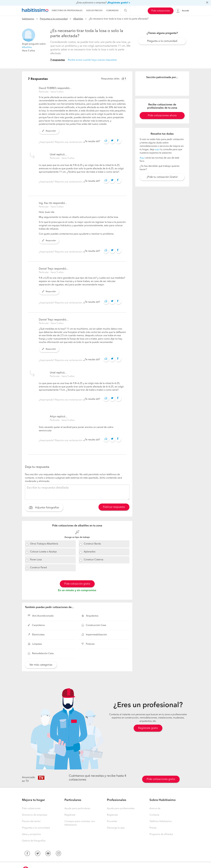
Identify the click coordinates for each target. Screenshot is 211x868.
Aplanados (90, 552)
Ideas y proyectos (31, 834)
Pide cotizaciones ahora (162, 116)
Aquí (142, 158)
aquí (157, 150)
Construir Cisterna (94, 560)
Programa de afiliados (161, 834)
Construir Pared (38, 568)
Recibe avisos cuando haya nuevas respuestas (92, 60)
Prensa (153, 828)
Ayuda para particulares (77, 809)
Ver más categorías (41, 665)
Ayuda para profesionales (121, 809)
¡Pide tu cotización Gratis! (162, 177)
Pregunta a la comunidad (162, 41)
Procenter (112, 821)
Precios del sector (31, 821)
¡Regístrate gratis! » (119, 3)
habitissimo (28, 19)
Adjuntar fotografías (44, 508)
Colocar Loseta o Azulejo (43, 552)
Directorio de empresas (35, 815)
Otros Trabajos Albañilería (44, 544)
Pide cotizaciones (161, 11)
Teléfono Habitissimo (161, 821)
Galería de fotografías (34, 841)
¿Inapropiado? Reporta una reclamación (61, 142)
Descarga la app (116, 828)
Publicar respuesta (114, 507)
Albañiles (78, 19)
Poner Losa (36, 560)
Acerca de (155, 809)
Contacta (154, 815)
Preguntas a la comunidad (54, 19)
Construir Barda (92, 544)
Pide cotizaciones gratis (161, 779)
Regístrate (70, 815)
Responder (49, 131)
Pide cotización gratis (77, 584)
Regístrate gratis (148, 728)
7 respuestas (58, 60)
